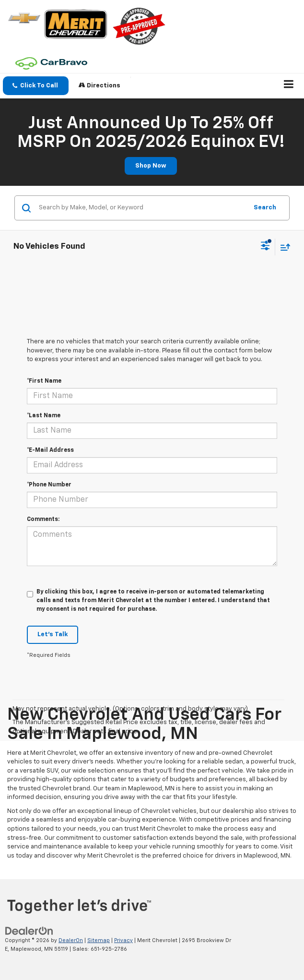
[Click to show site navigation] (289, 86)
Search (265, 208)
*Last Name (44, 416)
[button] (36, 86)
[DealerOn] (29, 931)
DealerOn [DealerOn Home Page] (71, 940)
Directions (99, 85)
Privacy (123, 940)
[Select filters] (265, 247)
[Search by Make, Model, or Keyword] (142, 208)
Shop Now (151, 166)
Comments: (43, 520)
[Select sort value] (283, 247)
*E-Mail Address (50, 450)
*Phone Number (49, 485)
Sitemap (99, 940)
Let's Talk (53, 635)
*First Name (44, 381)
